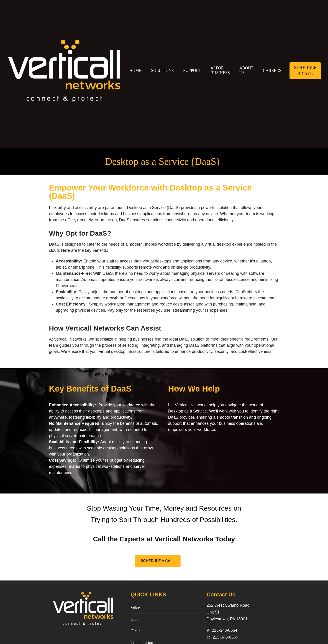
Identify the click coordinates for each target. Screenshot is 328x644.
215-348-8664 (225, 630)
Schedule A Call (305, 71)
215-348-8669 (225, 637)
